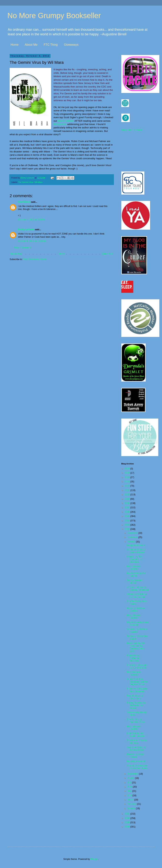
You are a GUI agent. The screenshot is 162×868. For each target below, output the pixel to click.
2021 (128, 490)
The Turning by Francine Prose (136, 721)
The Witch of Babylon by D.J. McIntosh (137, 667)
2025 (128, 473)
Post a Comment (22, 248)
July (130, 783)
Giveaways (71, 45)
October (132, 542)
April (130, 795)
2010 (128, 818)
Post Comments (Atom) (35, 259)
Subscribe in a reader (132, 130)
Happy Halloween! (136, 545)
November (133, 537)
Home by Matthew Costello (136, 610)
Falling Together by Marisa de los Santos (136, 706)
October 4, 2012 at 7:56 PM (31, 220)
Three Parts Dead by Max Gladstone (137, 690)
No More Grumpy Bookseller (54, 16)
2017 (128, 508)
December (133, 533)
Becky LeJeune (26, 230)
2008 (128, 827)
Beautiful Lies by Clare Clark (135, 697)
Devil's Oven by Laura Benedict (138, 624)
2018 (128, 503)
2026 (128, 469)
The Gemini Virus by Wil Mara (137, 742)
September (133, 774)
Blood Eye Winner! (136, 761)
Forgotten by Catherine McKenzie (133, 658)
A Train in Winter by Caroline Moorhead (138, 589)
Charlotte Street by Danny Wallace (136, 551)
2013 (128, 525)
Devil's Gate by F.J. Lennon (136, 575)
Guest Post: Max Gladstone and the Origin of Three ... (137, 682)
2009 (128, 823)
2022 (128, 486)
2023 (128, 482)
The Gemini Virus (26, 182)
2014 (128, 521)
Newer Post (16, 254)
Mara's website (66, 121)
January (132, 808)
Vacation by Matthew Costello (137, 631)
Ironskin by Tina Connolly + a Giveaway (135, 559)
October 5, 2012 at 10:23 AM (32, 241)
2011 (128, 814)
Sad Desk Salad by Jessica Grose (136, 749)
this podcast (60, 124)
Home (15, 45)
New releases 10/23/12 (134, 617)
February (132, 804)
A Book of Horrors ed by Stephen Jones (137, 767)
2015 (128, 516)
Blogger (94, 859)
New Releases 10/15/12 (134, 673)
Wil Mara (39, 182)
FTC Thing (51, 45)
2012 (128, 529)
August (131, 778)
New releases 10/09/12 (134, 728)
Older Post (107, 254)
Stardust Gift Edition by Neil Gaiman (137, 596)
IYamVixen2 (24, 202)
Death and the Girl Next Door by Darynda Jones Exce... (136, 647)
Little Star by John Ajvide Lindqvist (136, 735)
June (130, 787)
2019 (128, 499)
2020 (128, 495)
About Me (31, 45)
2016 (128, 512)
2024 (128, 477)
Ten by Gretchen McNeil (135, 582)
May (130, 791)
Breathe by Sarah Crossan (135, 756)
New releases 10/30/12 (134, 568)
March (131, 800)
